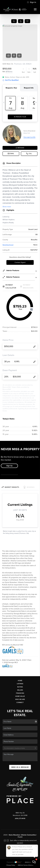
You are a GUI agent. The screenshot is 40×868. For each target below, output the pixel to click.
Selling (20, 690)
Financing (20, 693)
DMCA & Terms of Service (26, 865)
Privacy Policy (11, 865)
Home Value (20, 696)
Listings (20, 684)
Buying (20, 687)
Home (20, 681)
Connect (20, 703)
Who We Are (20, 699)
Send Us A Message (20, 767)
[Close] (36, 846)
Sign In (32, 2)
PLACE (20, 837)
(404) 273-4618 (20, 818)
